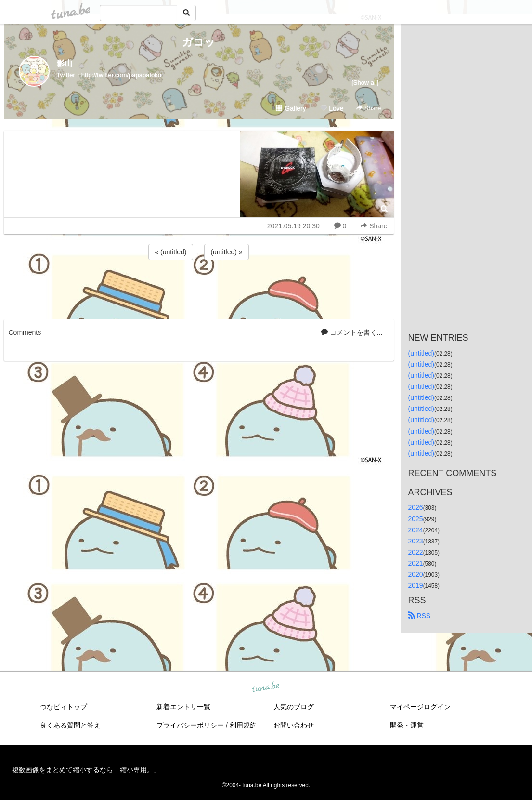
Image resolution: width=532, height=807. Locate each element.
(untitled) (421, 353)
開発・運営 (407, 725)
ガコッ (199, 42)
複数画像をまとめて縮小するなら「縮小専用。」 (86, 770)
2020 (416, 574)
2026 (416, 507)
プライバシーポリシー (190, 725)
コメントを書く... (352, 332)
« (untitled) (170, 252)
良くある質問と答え (70, 725)
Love (332, 108)
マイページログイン (420, 707)
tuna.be (266, 688)
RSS (420, 616)
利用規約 (243, 725)
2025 (416, 519)
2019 (416, 585)
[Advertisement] (199, 288)
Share (369, 108)
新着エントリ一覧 (183, 707)
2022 (416, 552)
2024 (416, 530)
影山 (65, 63)
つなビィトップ (64, 707)
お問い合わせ (294, 725)
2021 (416, 563)
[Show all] (365, 83)
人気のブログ (294, 707)
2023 (416, 541)
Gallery (291, 108)
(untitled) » (226, 252)
